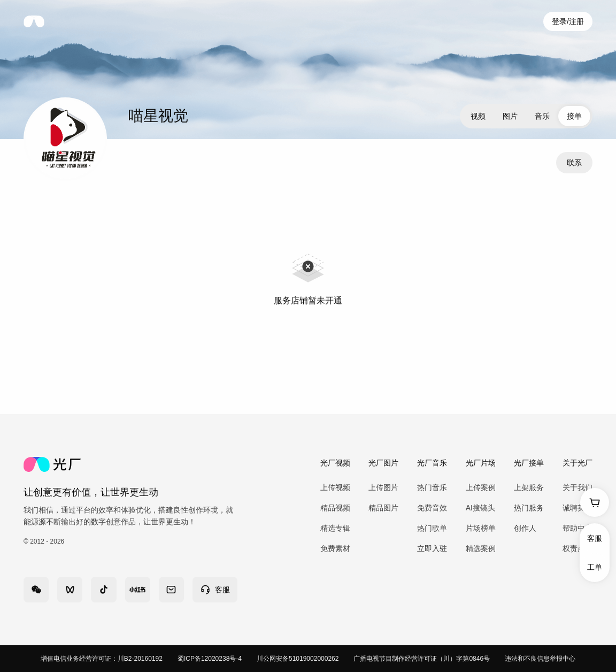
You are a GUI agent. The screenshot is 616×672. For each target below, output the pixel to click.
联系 (574, 163)
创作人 (525, 528)
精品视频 (335, 508)
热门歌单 (432, 528)
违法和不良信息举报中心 (540, 659)
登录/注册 (568, 21)
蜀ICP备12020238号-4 (210, 659)
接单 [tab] (574, 116)
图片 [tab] (510, 116)
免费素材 (335, 548)
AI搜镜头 (480, 508)
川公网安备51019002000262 (298, 659)
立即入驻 (432, 548)
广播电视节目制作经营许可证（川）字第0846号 (422, 659)
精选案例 (481, 548)
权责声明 (577, 548)
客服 (595, 538)
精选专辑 (335, 528)
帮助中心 (577, 528)
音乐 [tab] (542, 116)
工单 (595, 567)
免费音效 (432, 508)
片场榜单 (481, 528)
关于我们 (577, 487)
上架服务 (529, 487)
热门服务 (529, 508)
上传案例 (481, 487)
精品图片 (383, 508)
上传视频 (335, 487)
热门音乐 (432, 487)
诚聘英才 (577, 508)
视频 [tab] (478, 116)
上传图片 (383, 487)
